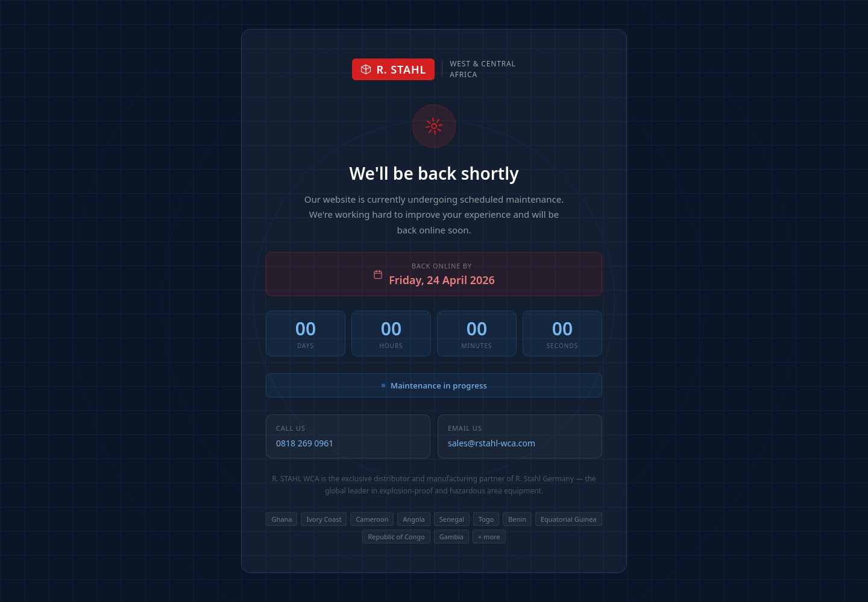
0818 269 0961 (305, 443)
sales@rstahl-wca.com (492, 443)
